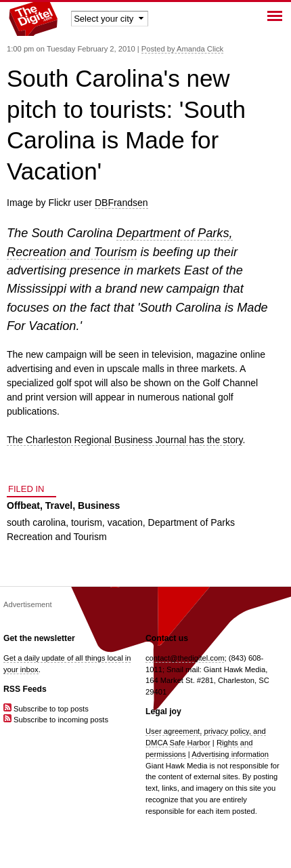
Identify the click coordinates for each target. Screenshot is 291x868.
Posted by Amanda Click (182, 49)
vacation (125, 522)
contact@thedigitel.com (185, 658)
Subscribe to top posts (46, 709)
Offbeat (23, 505)
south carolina (36, 522)
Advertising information (230, 754)
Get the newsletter (39, 638)
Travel (59, 505)
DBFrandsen (121, 203)
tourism (87, 522)
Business (99, 505)
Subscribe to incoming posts (56, 720)
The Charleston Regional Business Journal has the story (125, 440)
